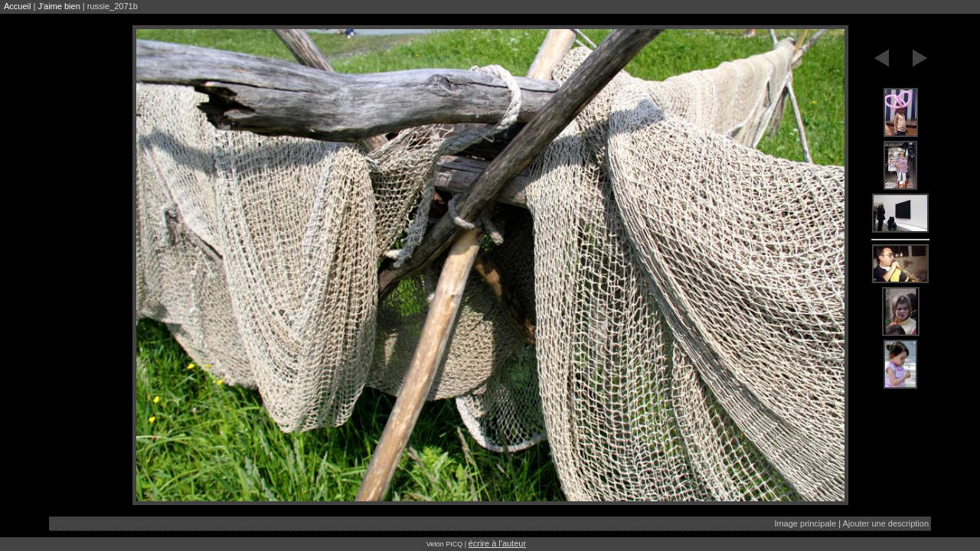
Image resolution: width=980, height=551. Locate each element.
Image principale (805, 523)
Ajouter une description (885, 523)
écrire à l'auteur (497, 543)
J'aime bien (59, 6)
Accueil (17, 6)
